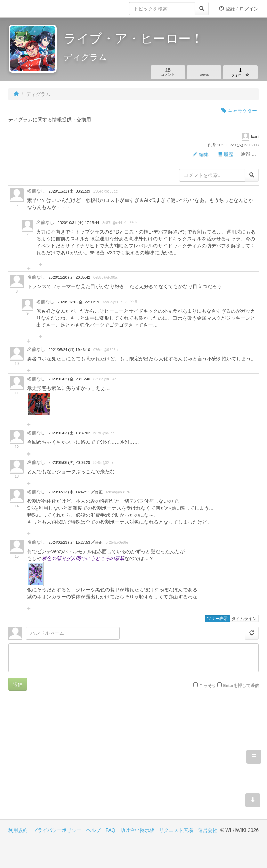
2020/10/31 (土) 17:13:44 (78, 223)
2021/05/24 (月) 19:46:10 (69, 350)
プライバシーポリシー (57, 830)
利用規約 (18, 830)
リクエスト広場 (176, 830)
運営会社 (208, 830)
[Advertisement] (71, 760)
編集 (201, 154)
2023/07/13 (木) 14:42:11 (70, 492)
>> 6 (133, 222)
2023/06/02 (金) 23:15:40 (69, 379)
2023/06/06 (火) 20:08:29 (69, 462)
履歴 (226, 154)
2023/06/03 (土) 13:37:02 (69, 433)
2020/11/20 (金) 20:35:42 (69, 277)
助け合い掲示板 (137, 830)
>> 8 (133, 301)
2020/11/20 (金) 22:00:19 (78, 302)
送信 (18, 684)
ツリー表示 (217, 619)
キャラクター (239, 111)
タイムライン (244, 619)
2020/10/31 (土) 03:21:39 (69, 191)
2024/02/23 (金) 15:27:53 (70, 542)
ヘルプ (94, 830)
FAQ (111, 830)
